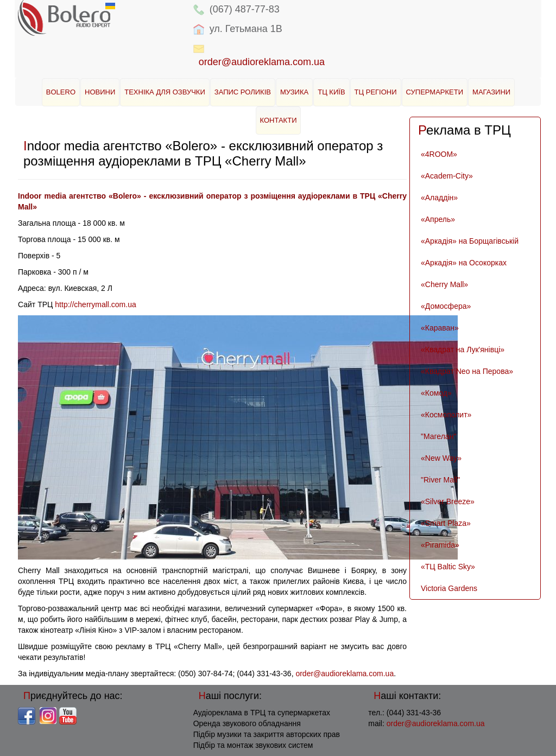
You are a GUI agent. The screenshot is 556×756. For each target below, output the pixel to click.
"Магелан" (438, 436)
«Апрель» (438, 219)
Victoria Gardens (449, 588)
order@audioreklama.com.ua (262, 62)
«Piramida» (440, 545)
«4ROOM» (439, 154)
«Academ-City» (447, 176)
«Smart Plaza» (446, 523)
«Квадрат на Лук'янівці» (463, 350)
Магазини (491, 92)
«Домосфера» (446, 306)
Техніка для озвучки (165, 92)
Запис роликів (243, 92)
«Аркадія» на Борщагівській (470, 241)
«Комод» (436, 393)
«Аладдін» (439, 198)
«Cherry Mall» (444, 284)
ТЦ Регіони (376, 92)
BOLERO (61, 92)
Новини (100, 92)
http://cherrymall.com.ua (95, 304)
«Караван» (440, 328)
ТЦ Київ (331, 92)
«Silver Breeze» (448, 501)
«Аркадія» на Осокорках (464, 263)
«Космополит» (446, 415)
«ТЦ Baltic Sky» (448, 567)
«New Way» (441, 458)
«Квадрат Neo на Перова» (467, 371)
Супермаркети (435, 92)
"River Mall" (440, 480)
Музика (294, 92)
